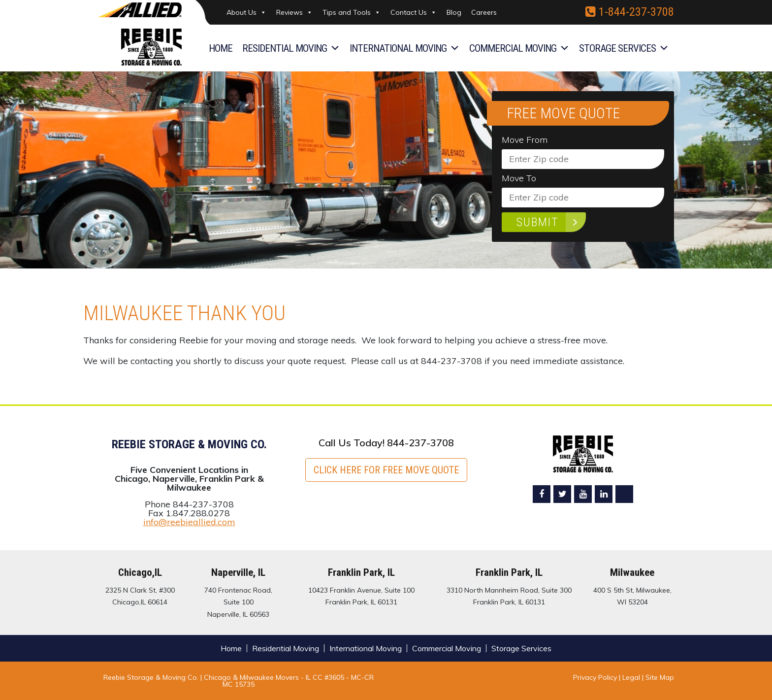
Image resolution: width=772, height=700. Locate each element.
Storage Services (624, 48)
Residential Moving (291, 48)
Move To (519, 178)
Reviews (294, 12)
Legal (632, 677)
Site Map (660, 677)
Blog (454, 12)
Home (221, 48)
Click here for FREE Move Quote (386, 470)
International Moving (404, 48)
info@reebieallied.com (189, 522)
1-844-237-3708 (630, 12)
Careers (484, 12)
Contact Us (414, 12)
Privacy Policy (595, 677)
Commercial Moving (519, 48)
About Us (246, 12)
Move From (525, 140)
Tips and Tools (352, 12)
